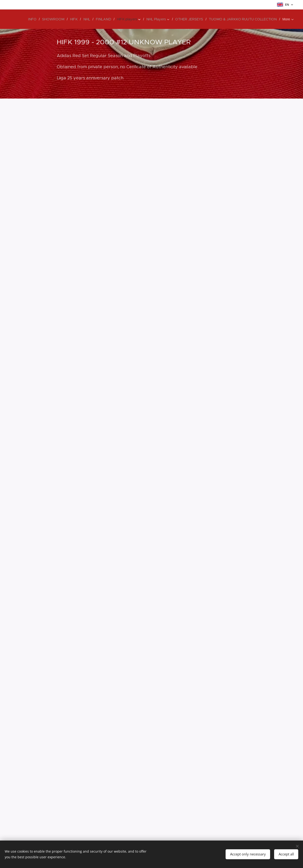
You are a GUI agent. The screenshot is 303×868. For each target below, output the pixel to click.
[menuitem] (43, 19)
